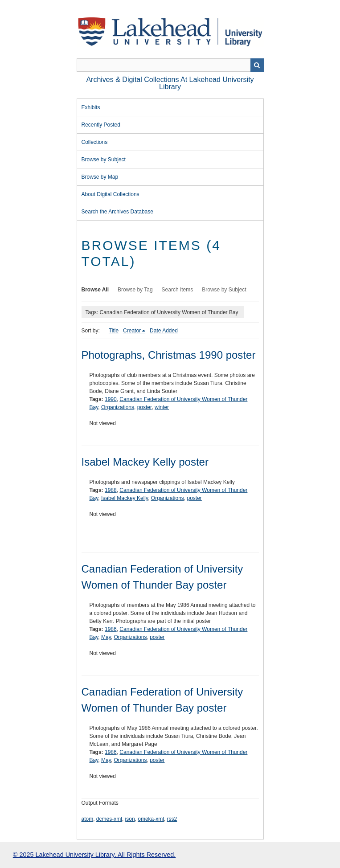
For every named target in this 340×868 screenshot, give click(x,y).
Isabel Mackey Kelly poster (145, 462)
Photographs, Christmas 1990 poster (169, 355)
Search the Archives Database (117, 212)
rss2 (172, 819)
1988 (111, 490)
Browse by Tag (135, 290)
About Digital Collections (111, 194)
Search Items (178, 290)
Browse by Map (100, 177)
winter (162, 407)
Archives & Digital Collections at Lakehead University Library (170, 83)
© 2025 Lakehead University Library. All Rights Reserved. (94, 855)
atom (88, 819)
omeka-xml (151, 819)
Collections (95, 142)
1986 (111, 629)
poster (145, 407)
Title (114, 331)
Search (257, 65)
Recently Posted (101, 125)
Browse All (95, 290)
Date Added (164, 331)
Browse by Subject (104, 160)
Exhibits (91, 107)
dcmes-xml (109, 819)
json (130, 819)
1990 (111, 399)
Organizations (118, 407)
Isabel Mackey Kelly (125, 498)
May (106, 637)
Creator (132, 331)
